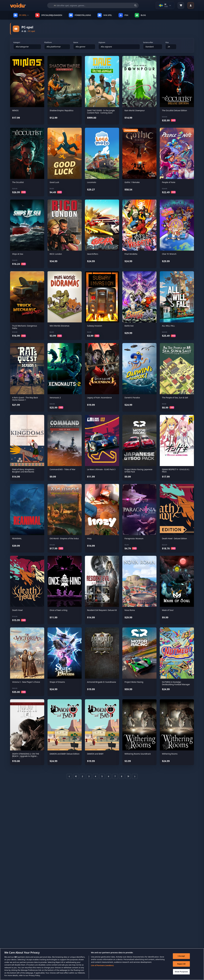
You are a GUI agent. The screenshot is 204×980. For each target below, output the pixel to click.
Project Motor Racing (134, 682)
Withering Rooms (170, 754)
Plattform (48, 42)
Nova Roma (130, 610)
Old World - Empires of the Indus (64, 538)
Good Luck (54, 182)
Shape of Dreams (57, 682)
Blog (140, 15)
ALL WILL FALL (168, 326)
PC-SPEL (21, 15)
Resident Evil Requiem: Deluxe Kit (102, 610)
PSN (123, 15)
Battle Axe (129, 326)
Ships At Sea (18, 254)
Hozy (89, 538)
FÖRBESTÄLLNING (80, 15)
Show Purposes (181, 972)
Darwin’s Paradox (132, 398)
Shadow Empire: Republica (62, 110)
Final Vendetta (131, 254)
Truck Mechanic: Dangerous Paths (25, 327)
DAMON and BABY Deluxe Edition (65, 754)
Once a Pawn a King (59, 610)
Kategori (17, 42)
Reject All (181, 964)
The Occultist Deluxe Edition (174, 110)
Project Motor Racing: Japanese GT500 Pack (138, 471)
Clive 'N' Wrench (169, 254)
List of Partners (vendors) (102, 966)
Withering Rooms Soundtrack (138, 754)
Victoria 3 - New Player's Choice (26, 682)
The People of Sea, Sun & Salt (175, 398)
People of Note (169, 182)
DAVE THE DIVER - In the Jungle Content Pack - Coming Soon (101, 112)
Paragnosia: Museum (134, 538)
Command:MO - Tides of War (63, 469)
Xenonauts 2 (55, 398)
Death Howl (17, 610)
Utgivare (102, 42)
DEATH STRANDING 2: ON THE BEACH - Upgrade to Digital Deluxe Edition (26, 756)
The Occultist (18, 182)
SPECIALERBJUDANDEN (49, 15)
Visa (167, 42)
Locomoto (92, 182)
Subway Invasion (95, 326)
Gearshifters (93, 254)
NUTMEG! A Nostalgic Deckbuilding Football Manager (176, 683)
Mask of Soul (168, 610)
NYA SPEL (105, 15)
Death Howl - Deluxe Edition (174, 538)
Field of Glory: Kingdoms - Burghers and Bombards (24, 471)
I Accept (181, 957)
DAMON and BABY (95, 754)
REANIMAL (17, 538)
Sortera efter (148, 42)
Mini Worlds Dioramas (60, 326)
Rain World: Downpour (135, 110)
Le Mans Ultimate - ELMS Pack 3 (101, 469)
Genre (76, 42)
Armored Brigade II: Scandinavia (102, 682)
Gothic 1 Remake (132, 182)
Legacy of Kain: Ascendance (99, 398)
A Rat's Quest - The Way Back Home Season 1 (25, 399)
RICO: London (56, 254)
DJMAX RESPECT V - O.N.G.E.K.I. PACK (176, 471)
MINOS (15, 110)
